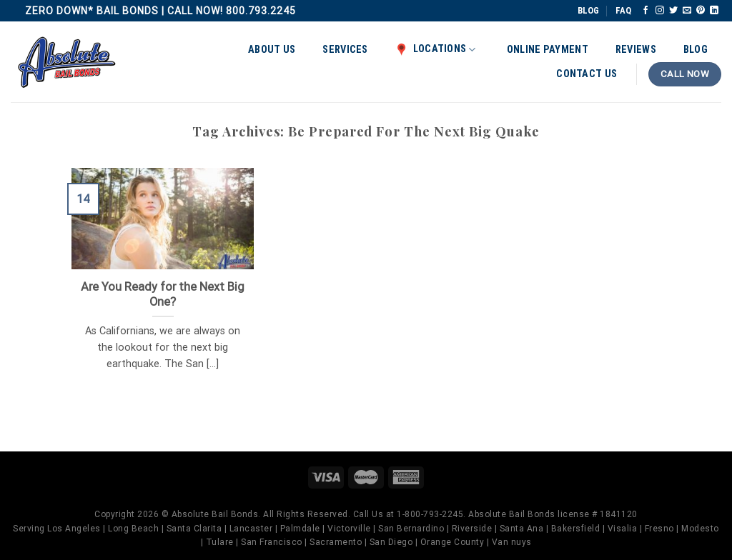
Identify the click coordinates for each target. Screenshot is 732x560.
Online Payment (548, 50)
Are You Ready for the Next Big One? (163, 295)
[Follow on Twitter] (673, 11)
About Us (272, 50)
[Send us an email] (687, 11)
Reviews (636, 50)
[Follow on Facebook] (646, 11)
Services (345, 50)
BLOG (588, 10)
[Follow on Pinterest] (701, 11)
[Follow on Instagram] (660, 11)
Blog (696, 50)
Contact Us (587, 74)
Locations (436, 49)
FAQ (623, 10)
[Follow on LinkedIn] (714, 11)
